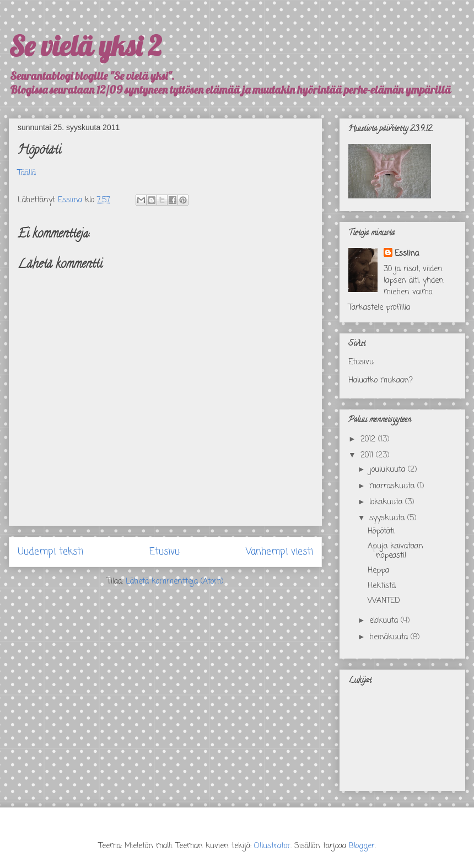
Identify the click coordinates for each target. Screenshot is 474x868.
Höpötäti (381, 532)
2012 (369, 440)
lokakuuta (387, 502)
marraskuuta (393, 486)
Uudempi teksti (50, 552)
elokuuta (385, 621)
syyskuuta (388, 518)
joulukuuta (389, 470)
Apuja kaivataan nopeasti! (395, 551)
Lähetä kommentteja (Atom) (175, 582)
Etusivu (165, 552)
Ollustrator (272, 846)
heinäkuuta (390, 637)
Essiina (407, 254)
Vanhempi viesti (279, 552)
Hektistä (382, 586)
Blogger (362, 846)
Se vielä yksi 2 (85, 46)
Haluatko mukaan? (381, 381)
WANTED (384, 601)
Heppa (378, 571)
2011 (368, 455)
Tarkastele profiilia (379, 308)
